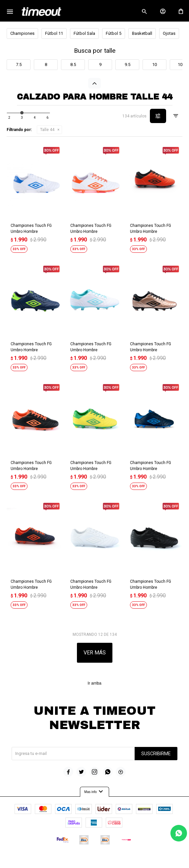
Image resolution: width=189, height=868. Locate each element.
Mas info (94, 792)
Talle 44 (47, 130)
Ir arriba (94, 683)
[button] (144, 12)
